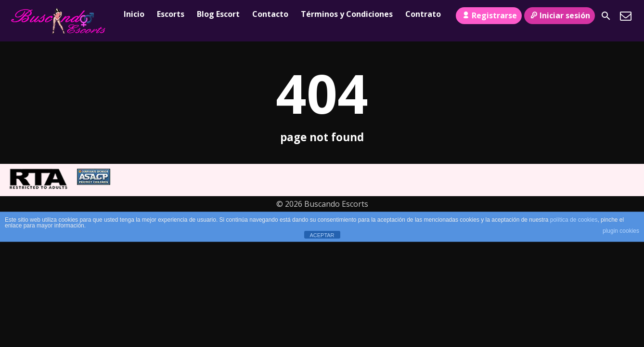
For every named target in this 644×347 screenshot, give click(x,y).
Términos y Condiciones (347, 14)
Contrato (423, 14)
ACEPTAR (322, 235)
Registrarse (489, 15)
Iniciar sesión (560, 15)
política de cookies (574, 220)
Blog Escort (218, 14)
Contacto (270, 14)
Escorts (171, 14)
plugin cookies (621, 231)
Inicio (134, 14)
